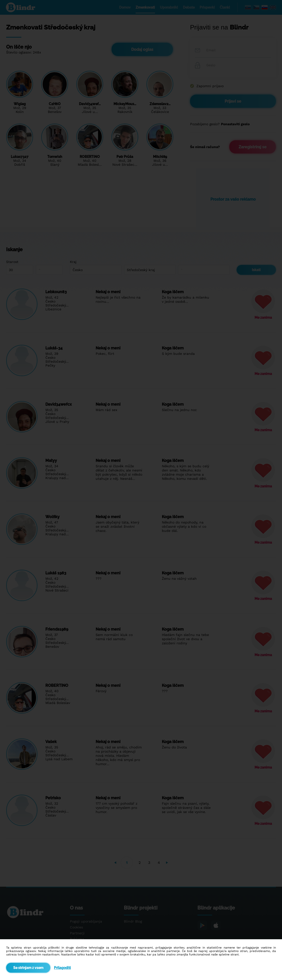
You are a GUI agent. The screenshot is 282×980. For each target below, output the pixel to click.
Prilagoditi (62, 968)
